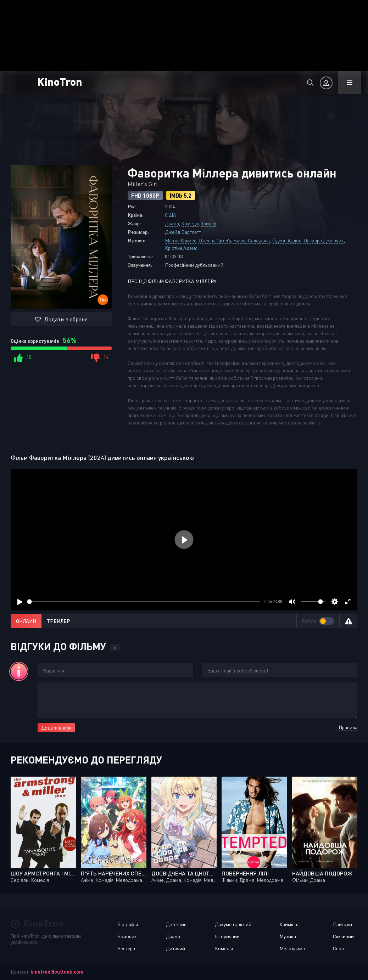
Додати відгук (56, 728)
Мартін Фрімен (181, 240)
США (171, 215)
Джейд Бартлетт (183, 232)
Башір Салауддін (252, 240)
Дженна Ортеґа (215, 240)
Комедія (190, 223)
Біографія (127, 924)
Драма (172, 223)
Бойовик (127, 936)
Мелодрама (292, 948)
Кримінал (289, 924)
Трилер (209, 223)
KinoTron (60, 81)
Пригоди (342, 924)
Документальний (233, 924)
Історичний (227, 936)
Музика (288, 936)
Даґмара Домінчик (324, 240)
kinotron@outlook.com (57, 972)
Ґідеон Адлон (287, 240)
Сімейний (343, 936)
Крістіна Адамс (181, 248)
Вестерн (126, 948)
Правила (348, 727)
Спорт (339, 948)
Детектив (176, 924)
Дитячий (175, 948)
